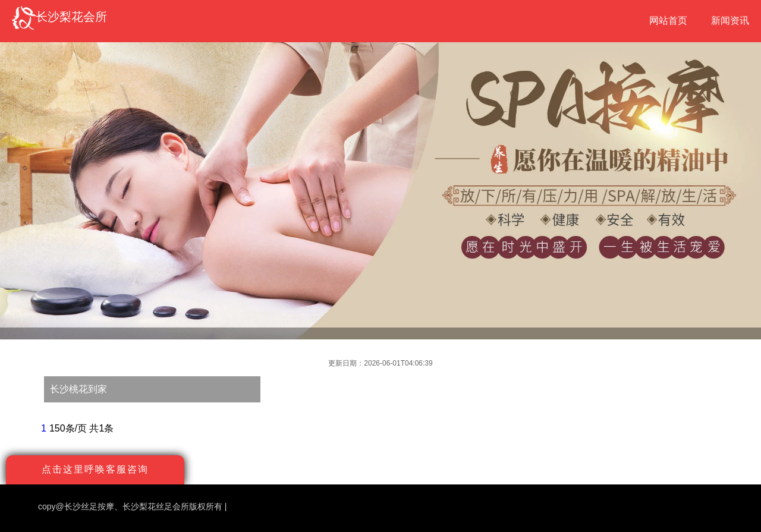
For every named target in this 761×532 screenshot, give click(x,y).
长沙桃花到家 (78, 389)
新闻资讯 (730, 21)
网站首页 (668, 21)
